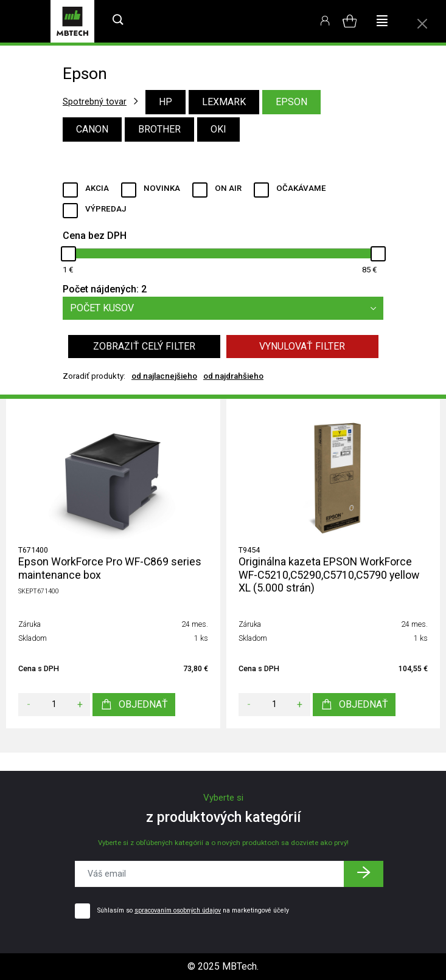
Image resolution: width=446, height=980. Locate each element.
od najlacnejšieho (164, 376)
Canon (92, 129)
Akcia (97, 188)
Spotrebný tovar (95, 102)
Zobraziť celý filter (144, 346)
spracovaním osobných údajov (178, 910)
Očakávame (301, 188)
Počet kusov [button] (227, 308)
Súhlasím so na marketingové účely (193, 910)
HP (166, 102)
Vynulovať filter (302, 346)
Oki (218, 129)
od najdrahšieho (233, 376)
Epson (291, 102)
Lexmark (224, 102)
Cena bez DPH (95, 236)
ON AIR (228, 188)
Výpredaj (106, 209)
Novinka (162, 188)
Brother (159, 129)
